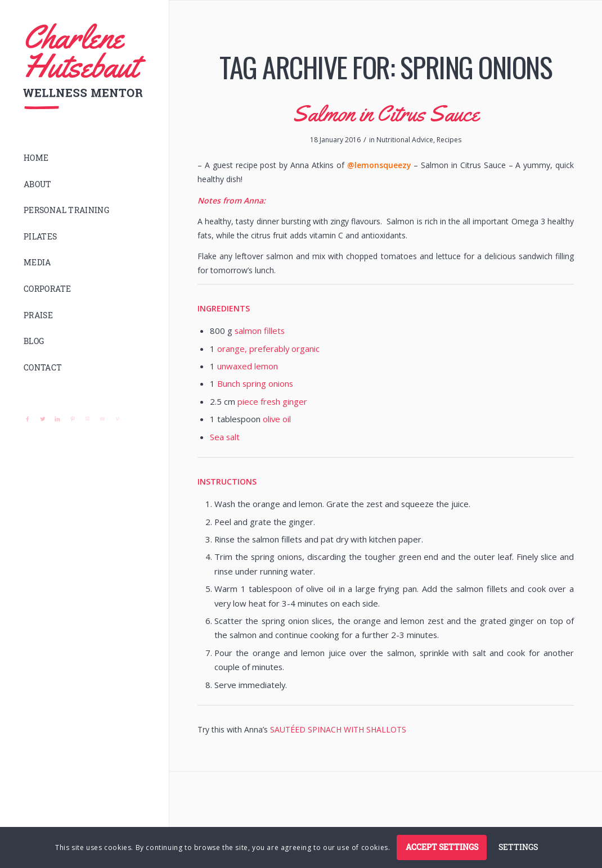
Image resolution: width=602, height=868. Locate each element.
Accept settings (442, 847)
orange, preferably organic (268, 349)
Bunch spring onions (255, 383)
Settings (518, 847)
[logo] (84, 67)
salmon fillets (260, 331)
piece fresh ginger (272, 401)
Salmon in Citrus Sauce (386, 113)
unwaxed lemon (248, 366)
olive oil (277, 419)
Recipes (449, 140)
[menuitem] (84, 158)
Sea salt (225, 437)
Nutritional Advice (405, 140)
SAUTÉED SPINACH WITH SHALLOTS (338, 729)
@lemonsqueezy (379, 165)
